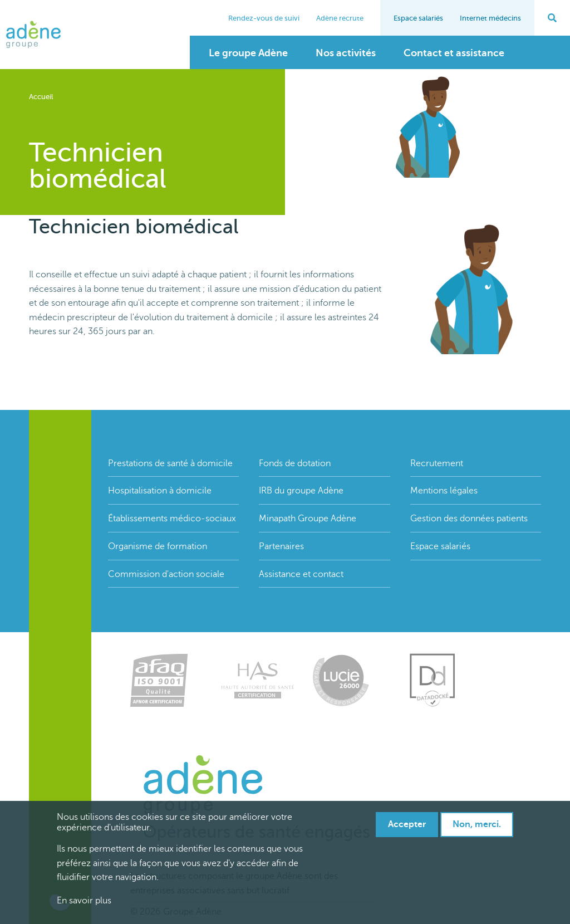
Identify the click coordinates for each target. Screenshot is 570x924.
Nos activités (346, 53)
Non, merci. (477, 824)
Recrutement (437, 463)
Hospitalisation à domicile (160, 491)
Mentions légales (444, 491)
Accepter (407, 824)
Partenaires (281, 546)
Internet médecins (490, 18)
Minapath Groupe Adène (308, 519)
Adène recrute (340, 18)
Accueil (41, 97)
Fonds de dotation (295, 463)
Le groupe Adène (248, 53)
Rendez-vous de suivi (264, 18)
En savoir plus (84, 901)
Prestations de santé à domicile (170, 463)
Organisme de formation (158, 546)
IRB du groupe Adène (301, 491)
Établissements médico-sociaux (172, 519)
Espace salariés (418, 18)
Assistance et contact (301, 574)
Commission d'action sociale (166, 574)
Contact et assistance (454, 53)
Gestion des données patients (469, 519)
